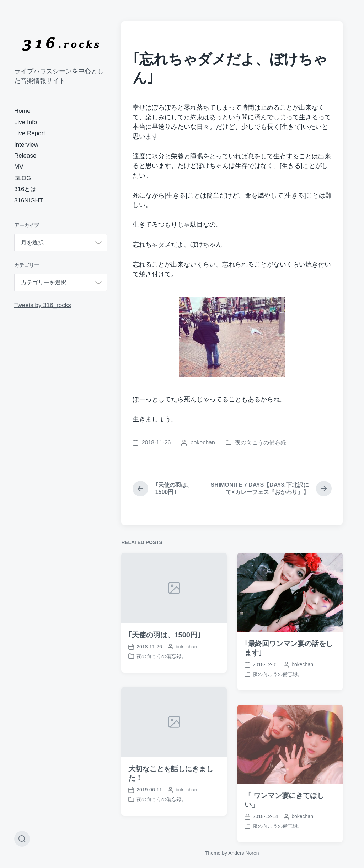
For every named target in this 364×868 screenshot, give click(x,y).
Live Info (26, 122)
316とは (25, 189)
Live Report (30, 133)
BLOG (23, 178)
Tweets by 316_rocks (43, 305)
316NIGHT (29, 201)
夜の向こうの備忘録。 (263, 443)
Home (22, 111)
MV (19, 167)
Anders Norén (243, 853)
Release (25, 156)
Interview (26, 145)
